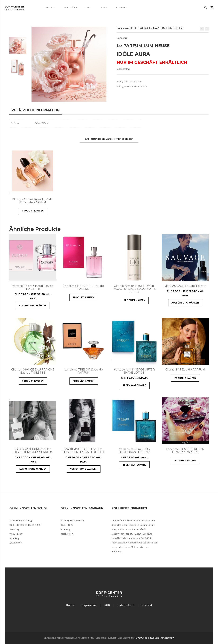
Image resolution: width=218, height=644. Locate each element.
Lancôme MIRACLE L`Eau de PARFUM (84, 287)
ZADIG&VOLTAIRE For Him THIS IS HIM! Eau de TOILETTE (84, 451)
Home (70, 605)
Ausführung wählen (33, 306)
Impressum (89, 605)
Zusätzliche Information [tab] (36, 110)
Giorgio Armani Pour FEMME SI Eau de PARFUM (33, 201)
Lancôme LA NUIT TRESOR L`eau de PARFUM (185, 451)
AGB (107, 605)
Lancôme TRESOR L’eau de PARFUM (84, 371)
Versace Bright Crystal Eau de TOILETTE (33, 287)
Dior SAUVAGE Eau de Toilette (185, 286)
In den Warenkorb (134, 385)
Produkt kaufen (33, 211)
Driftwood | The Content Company (155, 638)
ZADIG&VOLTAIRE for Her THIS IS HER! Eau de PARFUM (33, 451)
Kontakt (147, 605)
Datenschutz (126, 605)
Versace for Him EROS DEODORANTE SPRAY (134, 451)
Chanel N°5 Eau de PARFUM (185, 370)
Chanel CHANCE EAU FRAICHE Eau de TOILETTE (33, 371)
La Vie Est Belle (138, 86)
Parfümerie (135, 82)
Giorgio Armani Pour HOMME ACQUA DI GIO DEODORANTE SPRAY (134, 289)
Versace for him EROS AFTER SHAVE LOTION (134, 371)
